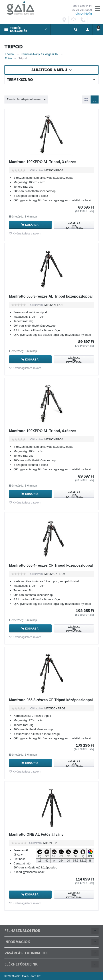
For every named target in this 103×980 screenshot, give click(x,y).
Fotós (9, 58)
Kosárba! (32, 225)
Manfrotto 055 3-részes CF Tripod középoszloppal (51, 700)
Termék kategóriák (19, 30)
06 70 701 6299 (82, 10)
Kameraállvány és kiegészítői (40, 54)
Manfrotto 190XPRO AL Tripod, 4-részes (43, 431)
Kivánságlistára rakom (27, 233)
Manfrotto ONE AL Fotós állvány (36, 834)
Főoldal (10, 54)
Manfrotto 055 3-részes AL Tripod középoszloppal (51, 296)
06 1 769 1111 (83, 6)
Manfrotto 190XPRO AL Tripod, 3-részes (43, 162)
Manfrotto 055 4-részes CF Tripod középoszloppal (51, 565)
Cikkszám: (37, 170)
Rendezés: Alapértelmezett (26, 100)
